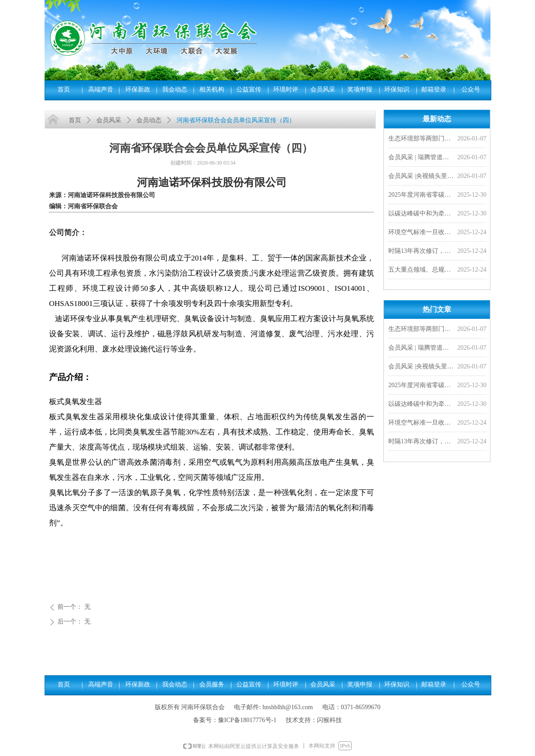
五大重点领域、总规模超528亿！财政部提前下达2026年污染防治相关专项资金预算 (421, 271)
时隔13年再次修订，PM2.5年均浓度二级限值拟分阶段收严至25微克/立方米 (421, 252)
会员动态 (149, 120)
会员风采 (109, 120)
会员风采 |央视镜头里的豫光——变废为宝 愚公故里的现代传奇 (421, 177)
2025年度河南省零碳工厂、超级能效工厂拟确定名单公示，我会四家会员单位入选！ (421, 196)
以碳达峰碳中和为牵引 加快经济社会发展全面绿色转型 (421, 214)
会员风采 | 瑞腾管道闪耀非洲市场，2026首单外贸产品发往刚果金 (421, 158)
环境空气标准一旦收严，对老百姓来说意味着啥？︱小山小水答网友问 (421, 233)
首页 (75, 120)
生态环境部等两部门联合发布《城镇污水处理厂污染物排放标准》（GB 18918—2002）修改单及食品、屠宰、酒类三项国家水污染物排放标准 (421, 139)
